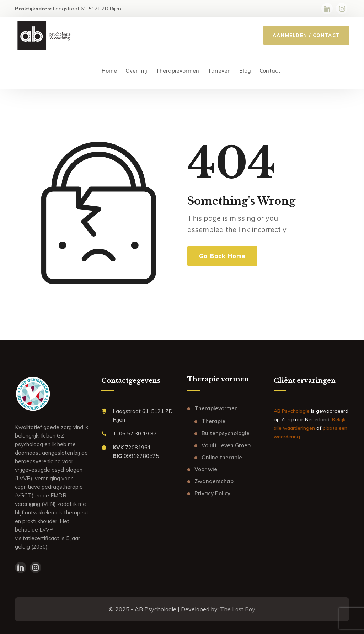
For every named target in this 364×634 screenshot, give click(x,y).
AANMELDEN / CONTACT (306, 35)
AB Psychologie (292, 411)
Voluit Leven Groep (226, 445)
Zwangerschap (214, 481)
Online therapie (222, 457)
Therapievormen (216, 408)
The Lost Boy (238, 609)
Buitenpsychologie (226, 433)
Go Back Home (222, 256)
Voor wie (206, 469)
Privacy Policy (212, 493)
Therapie (213, 421)
